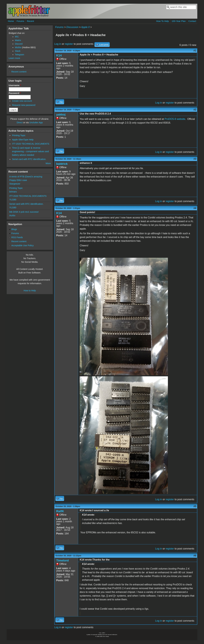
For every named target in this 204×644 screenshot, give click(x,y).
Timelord (62, 560)
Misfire (18, 47)
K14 (59, 55)
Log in (58, 44)
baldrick (62, 164)
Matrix (18, 40)
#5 (195, 506)
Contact (192, 21)
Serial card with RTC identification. (29, 159)
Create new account (22, 101)
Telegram (20, 55)
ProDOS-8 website (175, 119)
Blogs (14, 229)
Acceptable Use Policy (22, 245)
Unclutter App (36, 122)
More (48, 163)
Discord (19, 44)
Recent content (19, 72)
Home (11, 21)
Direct (20, 122)
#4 (195, 208)
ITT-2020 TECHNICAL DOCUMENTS (31, 144)
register (69, 44)
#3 (195, 159)
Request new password (24, 105)
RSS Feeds (17, 237)
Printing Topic (19, 135)
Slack (18, 51)
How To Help (163, 21)
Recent (30, 21)
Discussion (72, 27)
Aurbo (12, 215)
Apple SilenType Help (23, 140)
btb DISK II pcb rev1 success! (24, 212)
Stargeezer (15, 184)
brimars (13, 192)
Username (15, 85)
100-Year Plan (179, 21)
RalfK (60, 511)
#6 (195, 556)
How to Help (30, 291)
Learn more (14, 58)
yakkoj (61, 114)
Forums (20, 21)
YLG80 (13, 200)
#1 (195, 51)
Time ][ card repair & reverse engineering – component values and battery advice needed (30, 151)
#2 (195, 110)
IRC (17, 37)
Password (15, 93)
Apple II (85, 27)
